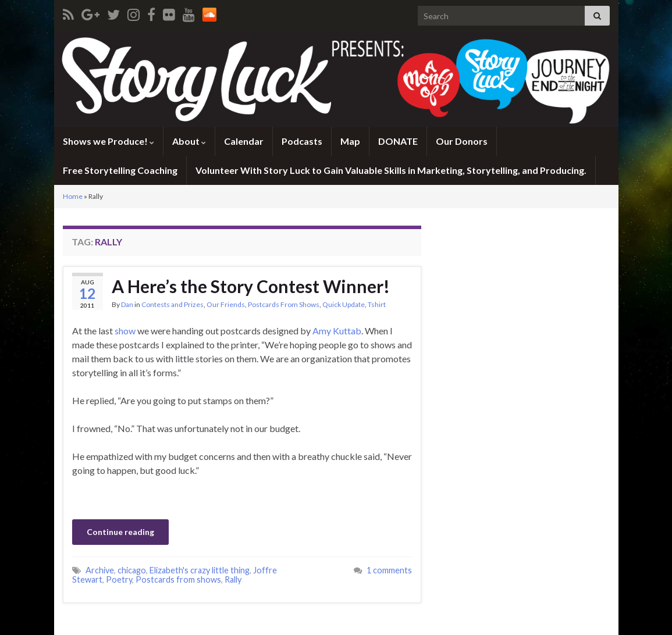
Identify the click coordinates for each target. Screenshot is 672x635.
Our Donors (462, 141)
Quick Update (344, 304)
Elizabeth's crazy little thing (200, 570)
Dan (127, 304)
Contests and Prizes (173, 304)
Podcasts (302, 141)
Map (350, 141)
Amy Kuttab (337, 331)
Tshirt (377, 304)
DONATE (398, 141)
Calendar (244, 141)
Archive (100, 570)
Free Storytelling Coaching (120, 170)
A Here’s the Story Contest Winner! (251, 286)
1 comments (389, 570)
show (125, 331)
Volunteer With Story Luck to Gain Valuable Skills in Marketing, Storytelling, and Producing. (391, 170)
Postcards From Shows (284, 304)
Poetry (119, 579)
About (189, 141)
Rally (233, 579)
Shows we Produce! (109, 141)
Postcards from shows (178, 579)
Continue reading (120, 532)
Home (73, 196)
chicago (132, 570)
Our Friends (226, 304)
